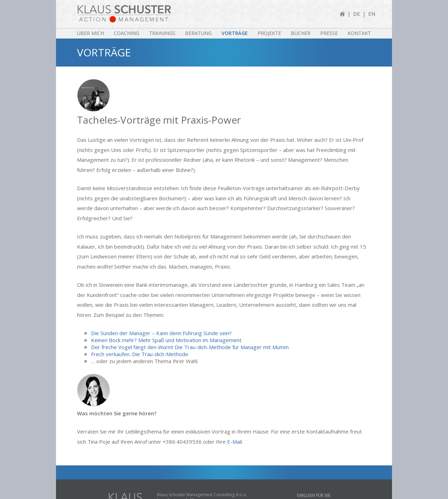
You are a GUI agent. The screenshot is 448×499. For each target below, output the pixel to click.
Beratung (198, 33)
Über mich (90, 33)
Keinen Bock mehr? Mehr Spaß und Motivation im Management (166, 339)
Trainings (162, 33)
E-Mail (234, 442)
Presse (329, 33)
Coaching (127, 33)
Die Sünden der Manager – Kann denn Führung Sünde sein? (161, 332)
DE (357, 14)
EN (372, 14)
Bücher (301, 33)
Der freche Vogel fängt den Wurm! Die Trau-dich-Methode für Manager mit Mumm (190, 346)
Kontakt (359, 33)
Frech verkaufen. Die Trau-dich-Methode (140, 353)
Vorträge (235, 33)
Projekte (269, 33)
